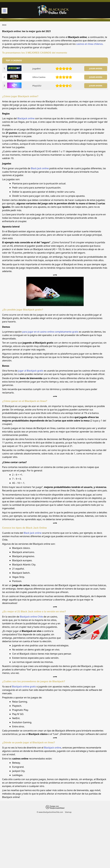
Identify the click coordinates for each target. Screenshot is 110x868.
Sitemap (68, 812)
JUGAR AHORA (96, 68)
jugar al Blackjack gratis (31, 371)
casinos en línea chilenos (89, 44)
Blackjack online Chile (31, 617)
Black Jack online (40, 168)
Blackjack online (26, 118)
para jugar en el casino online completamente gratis (50, 332)
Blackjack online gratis (24, 687)
